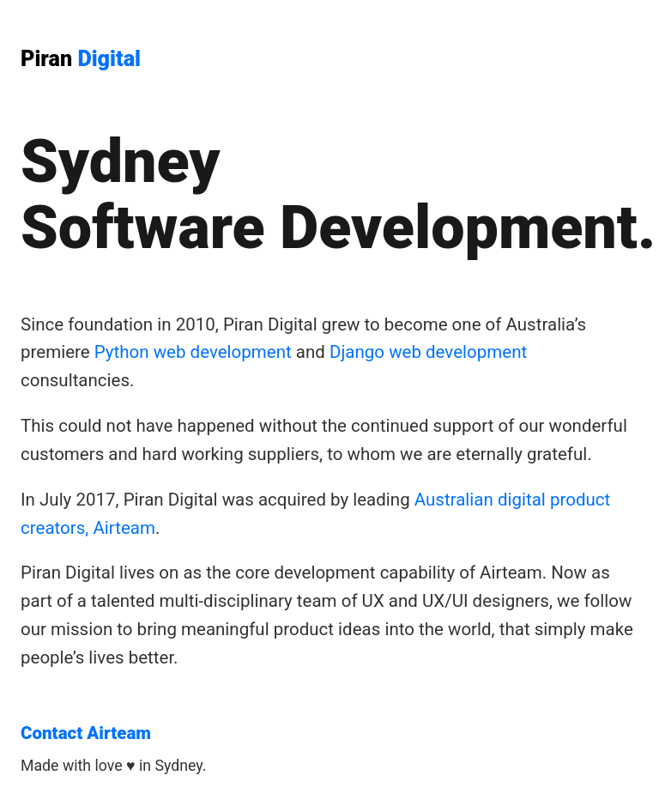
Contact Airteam (86, 733)
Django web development (428, 352)
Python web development (193, 352)
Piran (81, 59)
